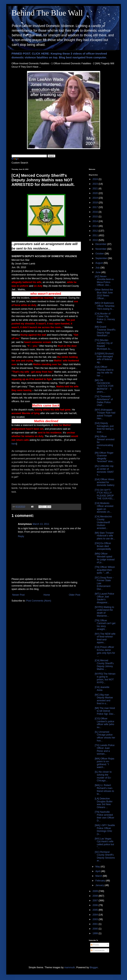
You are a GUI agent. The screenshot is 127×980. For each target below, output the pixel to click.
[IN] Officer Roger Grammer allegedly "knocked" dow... (105, 457)
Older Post (74, 595)
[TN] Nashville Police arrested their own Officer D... (104, 816)
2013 (95, 226)
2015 (95, 217)
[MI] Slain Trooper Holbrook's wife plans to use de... (105, 536)
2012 (95, 231)
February (101, 881)
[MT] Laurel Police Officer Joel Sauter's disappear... (104, 598)
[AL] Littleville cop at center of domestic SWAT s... (104, 470)
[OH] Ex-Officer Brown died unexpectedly (103, 546)
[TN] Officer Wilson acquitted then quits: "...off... (105, 570)
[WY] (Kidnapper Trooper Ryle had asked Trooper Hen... (105, 414)
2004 (95, 915)
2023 (95, 184)
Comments (98, 950)
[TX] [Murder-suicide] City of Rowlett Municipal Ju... (104, 345)
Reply (21, 536)
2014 (95, 221)
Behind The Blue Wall (47, 13)
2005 (95, 910)
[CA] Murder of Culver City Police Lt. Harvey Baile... (105, 318)
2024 (95, 179)
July (98, 268)
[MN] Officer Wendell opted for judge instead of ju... (105, 558)
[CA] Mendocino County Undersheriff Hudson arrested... (103, 522)
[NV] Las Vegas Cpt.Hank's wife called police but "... (104, 843)
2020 (95, 193)
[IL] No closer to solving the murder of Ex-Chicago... (103, 776)
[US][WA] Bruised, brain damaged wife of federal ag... (104, 358)
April (98, 871)
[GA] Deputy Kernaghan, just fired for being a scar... (104, 427)
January (100, 885)
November (101, 249)
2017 (95, 207)
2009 (95, 891)
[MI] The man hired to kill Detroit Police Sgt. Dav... (105, 711)
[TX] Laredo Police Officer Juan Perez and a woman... (105, 750)
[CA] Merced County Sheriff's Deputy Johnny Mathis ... (104, 665)
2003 (95, 919)
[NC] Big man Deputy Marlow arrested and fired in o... (104, 699)
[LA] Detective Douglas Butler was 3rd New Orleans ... (104, 803)
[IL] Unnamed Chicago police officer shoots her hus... (105, 736)
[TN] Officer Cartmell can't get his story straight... (105, 625)
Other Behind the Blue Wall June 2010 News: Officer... (104, 294)
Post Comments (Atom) (39, 601)
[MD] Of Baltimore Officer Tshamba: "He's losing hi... (105, 306)
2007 (95, 901)
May (98, 867)
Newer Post (18, 595)
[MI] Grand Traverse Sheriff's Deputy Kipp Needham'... (105, 331)
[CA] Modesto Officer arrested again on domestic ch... (104, 508)
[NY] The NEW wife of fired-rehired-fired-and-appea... (105, 638)
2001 (95, 924)
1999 (95, 933)
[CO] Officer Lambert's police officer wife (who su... (104, 723)
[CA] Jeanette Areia (102, 689)
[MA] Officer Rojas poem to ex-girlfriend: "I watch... (104, 763)
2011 (95, 235)
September (102, 258)
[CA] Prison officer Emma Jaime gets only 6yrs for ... (105, 651)
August (99, 263)
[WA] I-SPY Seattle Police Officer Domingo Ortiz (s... (105, 830)
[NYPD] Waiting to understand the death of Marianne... (104, 611)
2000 (95, 929)
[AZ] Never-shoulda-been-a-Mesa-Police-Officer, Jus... (104, 281)
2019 (95, 198)
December (101, 244)
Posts (95, 945)
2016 (95, 212)
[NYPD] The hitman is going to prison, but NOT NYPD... (105, 678)
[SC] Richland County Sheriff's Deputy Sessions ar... (105, 856)
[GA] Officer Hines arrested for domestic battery (105, 482)
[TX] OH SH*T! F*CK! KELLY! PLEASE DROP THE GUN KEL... (105, 494)
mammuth (70, 967)
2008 (95, 896)
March (99, 876)
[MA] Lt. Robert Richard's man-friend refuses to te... (104, 790)
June (98, 272)
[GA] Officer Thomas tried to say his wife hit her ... (104, 371)
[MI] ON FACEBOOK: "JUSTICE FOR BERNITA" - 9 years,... (104, 386)
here (14, 444)
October (100, 254)
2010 (95, 240)
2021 (95, 189)
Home (47, 595)
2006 (95, 905)
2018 (95, 203)
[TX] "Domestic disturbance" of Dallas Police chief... (104, 401)
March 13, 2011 (41, 524)
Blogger (94, 967)
